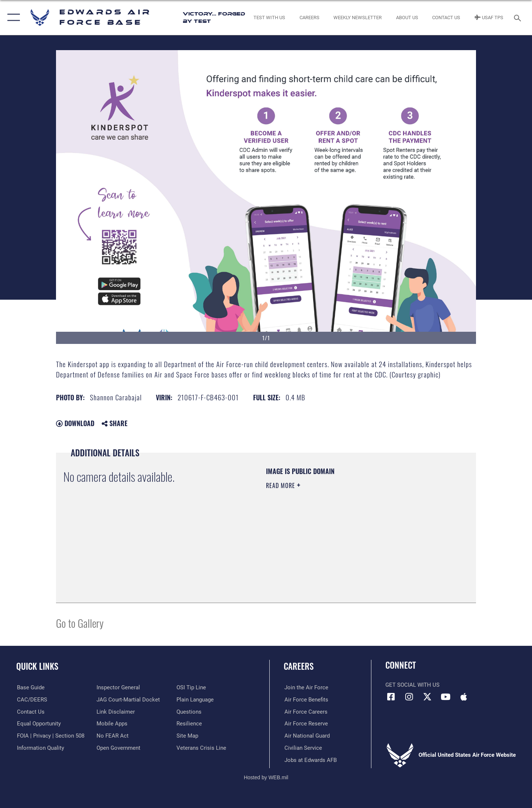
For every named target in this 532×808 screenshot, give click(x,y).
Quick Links (37, 666)
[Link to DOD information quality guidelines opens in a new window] (40, 748)
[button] (12, 18)
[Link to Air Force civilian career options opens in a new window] (302, 748)
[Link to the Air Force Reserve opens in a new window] (305, 724)
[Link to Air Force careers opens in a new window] (305, 711)
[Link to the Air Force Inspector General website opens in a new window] (118, 687)
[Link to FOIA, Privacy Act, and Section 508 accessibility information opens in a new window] (50, 736)
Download (75, 423)
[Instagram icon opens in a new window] (409, 697)
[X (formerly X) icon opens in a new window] (427, 697)
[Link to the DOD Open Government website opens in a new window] (118, 748)
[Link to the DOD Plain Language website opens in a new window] (195, 700)
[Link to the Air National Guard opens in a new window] (306, 736)
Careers (299, 666)
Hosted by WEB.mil (266, 777)
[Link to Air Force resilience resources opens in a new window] (189, 724)
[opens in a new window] (30, 687)
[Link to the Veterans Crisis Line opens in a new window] (201, 748)
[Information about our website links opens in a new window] (116, 711)
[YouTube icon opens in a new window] (445, 697)
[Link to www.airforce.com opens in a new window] (306, 687)
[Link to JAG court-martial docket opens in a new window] (128, 700)
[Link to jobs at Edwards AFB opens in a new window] (310, 760)
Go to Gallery (80, 623)
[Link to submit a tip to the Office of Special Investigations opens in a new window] (191, 687)
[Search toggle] (519, 17)
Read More (281, 485)
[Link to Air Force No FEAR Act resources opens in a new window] (113, 736)
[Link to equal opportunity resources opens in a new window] (38, 724)
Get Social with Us (412, 685)
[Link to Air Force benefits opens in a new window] (306, 700)
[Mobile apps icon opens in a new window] (464, 697)
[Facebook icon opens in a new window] (391, 697)
